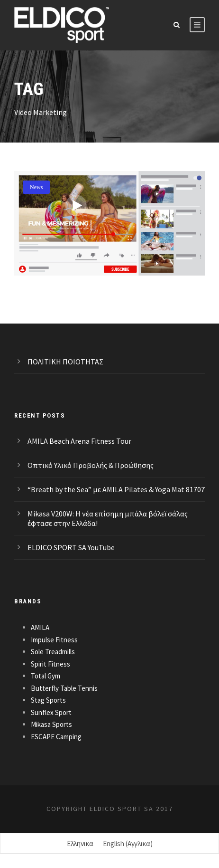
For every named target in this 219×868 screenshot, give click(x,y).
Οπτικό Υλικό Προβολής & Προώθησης (91, 465)
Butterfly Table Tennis (64, 688)
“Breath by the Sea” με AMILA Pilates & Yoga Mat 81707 (116, 489)
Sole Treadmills (53, 652)
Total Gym (46, 676)
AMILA (40, 627)
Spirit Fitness (50, 664)
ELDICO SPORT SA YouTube (71, 547)
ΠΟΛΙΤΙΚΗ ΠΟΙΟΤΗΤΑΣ (65, 362)
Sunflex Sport (51, 712)
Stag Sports (48, 700)
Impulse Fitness (54, 640)
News (36, 187)
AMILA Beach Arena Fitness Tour (79, 441)
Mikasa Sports (51, 724)
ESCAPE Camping (56, 737)
